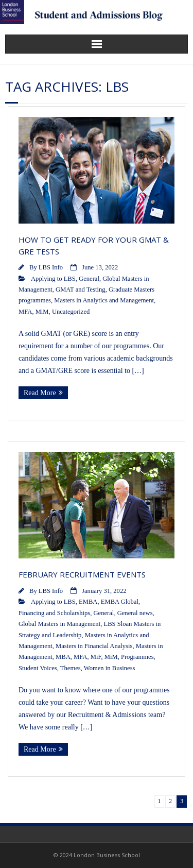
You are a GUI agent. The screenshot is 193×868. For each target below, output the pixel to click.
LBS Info (51, 267)
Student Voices (38, 668)
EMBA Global (120, 602)
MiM (42, 312)
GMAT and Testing (81, 290)
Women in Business (110, 668)
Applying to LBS (53, 279)
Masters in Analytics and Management (104, 300)
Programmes (137, 657)
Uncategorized (71, 312)
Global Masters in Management (59, 624)
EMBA (88, 602)
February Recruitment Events (82, 574)
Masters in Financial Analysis (94, 646)
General (89, 279)
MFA (25, 312)
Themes (71, 668)
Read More (40, 393)
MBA (63, 657)
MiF (96, 657)
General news (135, 613)
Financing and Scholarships (54, 613)
